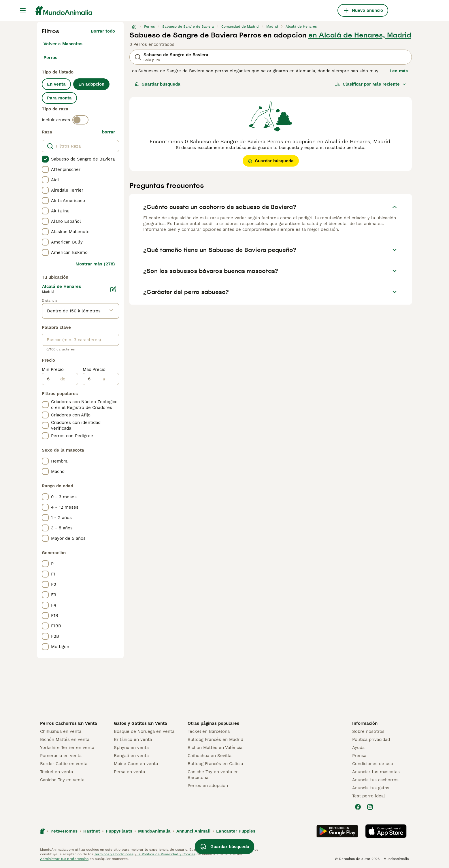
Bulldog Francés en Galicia (215, 764)
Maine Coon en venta (136, 764)
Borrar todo (103, 31)
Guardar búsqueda (157, 84)
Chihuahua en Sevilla (210, 756)
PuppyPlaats (119, 831)
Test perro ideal (369, 796)
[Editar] (113, 289)
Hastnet (92, 831)
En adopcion (91, 84)
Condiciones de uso (373, 764)
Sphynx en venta (131, 748)
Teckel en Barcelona (209, 731)
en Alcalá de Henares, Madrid (360, 35)
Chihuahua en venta (61, 731)
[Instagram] (370, 807)
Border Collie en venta (64, 764)
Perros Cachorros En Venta (69, 723)
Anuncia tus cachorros (375, 780)
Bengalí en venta (131, 756)
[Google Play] (337, 831)
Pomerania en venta (61, 756)
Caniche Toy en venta (62, 780)
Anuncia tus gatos (371, 788)
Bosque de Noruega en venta (144, 731)
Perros (50, 58)
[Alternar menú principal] (23, 10)
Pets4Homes (64, 831)
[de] (64, 379)
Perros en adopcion (208, 786)
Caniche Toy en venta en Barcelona (213, 775)
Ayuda (358, 748)
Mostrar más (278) (95, 264)
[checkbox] (45, 159)
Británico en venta (133, 739)
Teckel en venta (56, 772)
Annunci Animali (193, 831)
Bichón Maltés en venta (65, 739)
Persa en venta (129, 772)
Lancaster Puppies (236, 831)
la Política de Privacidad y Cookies (166, 854)
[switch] (80, 120)
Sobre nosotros (368, 731)
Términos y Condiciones (114, 854)
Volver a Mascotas (63, 44)
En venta (56, 84)
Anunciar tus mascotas (376, 772)
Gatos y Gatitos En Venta (140, 723)
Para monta (59, 98)
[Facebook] (358, 807)
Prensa (359, 756)
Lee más (399, 71)
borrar (109, 132)
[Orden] (371, 84)
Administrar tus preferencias (64, 859)
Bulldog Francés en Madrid (215, 739)
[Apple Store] (386, 831)
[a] (105, 379)
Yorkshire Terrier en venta (67, 748)
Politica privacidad (371, 739)
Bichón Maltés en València (215, 748)
